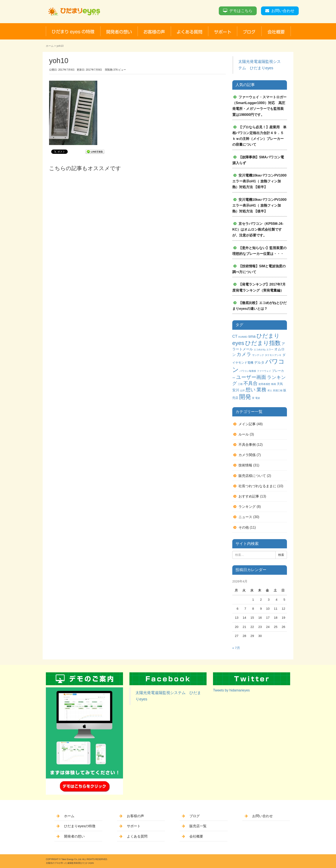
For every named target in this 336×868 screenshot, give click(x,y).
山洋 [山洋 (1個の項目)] (242, 390)
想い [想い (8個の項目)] (251, 390)
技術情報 (245, 465)
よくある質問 (137, 836)
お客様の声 (135, 816)
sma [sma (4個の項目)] (252, 336)
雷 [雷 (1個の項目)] (253, 398)
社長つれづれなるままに (257, 486)
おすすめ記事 (249, 496)
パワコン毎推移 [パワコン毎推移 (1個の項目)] (248, 371)
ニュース (245, 517)
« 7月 (236, 648)
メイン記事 (247, 424)
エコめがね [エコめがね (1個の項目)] (260, 349)
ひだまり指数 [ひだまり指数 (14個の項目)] (263, 343)
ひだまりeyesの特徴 (80, 826)
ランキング (247, 507)
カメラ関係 (247, 455)
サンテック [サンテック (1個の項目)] (258, 355)
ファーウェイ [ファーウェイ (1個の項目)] (264, 371)
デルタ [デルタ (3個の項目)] (259, 362)
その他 (244, 527)
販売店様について (252, 476)
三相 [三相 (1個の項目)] (240, 384)
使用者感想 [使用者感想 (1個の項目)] (264, 384)
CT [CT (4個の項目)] (235, 336)
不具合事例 (247, 445)
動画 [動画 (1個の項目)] (274, 384)
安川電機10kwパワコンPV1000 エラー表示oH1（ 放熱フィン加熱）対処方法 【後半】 (261, 205)
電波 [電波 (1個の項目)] (258, 398)
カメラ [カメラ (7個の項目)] (244, 354)
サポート (134, 826)
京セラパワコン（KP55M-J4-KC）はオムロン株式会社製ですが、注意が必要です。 (258, 229)
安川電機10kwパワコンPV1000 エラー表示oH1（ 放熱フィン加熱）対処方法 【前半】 (261, 181)
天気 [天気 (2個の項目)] (280, 384)
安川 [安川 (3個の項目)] (236, 390)
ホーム (50, 46)
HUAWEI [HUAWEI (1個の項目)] (243, 337)
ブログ (195, 816)
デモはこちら (241, 11)
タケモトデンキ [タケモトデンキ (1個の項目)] (273, 355)
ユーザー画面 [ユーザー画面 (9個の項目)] (251, 377)
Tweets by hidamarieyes (231, 690)
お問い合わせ (283, 11)
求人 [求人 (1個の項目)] (270, 390)
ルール (244, 434)
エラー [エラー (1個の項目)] (270, 349)
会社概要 (196, 836)
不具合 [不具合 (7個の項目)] (250, 383)
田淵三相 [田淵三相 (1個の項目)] (278, 390)
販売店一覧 (198, 826)
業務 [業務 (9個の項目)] (261, 390)
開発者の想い (74, 836)
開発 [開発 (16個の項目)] (245, 397)
